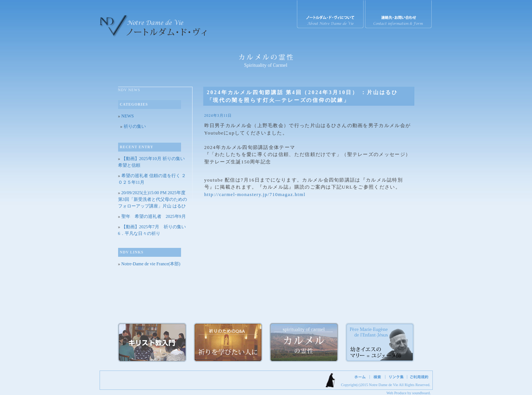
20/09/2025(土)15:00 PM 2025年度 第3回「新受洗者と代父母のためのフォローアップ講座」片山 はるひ (153, 199)
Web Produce (397, 393)
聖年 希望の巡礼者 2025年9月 (154, 216)
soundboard (421, 393)
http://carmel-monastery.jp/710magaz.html (255, 194)
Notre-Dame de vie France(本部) (151, 264)
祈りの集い (135, 126)
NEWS (128, 116)
